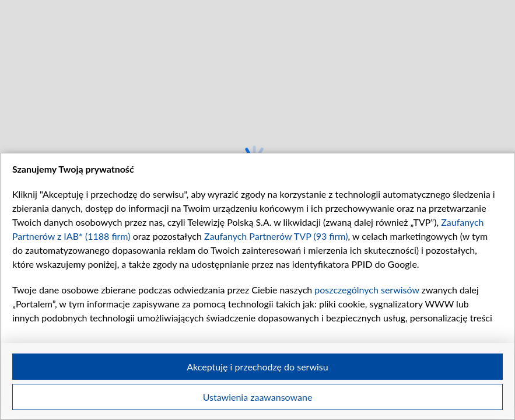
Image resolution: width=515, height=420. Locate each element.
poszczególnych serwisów (367, 290)
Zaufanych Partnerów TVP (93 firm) (276, 236)
